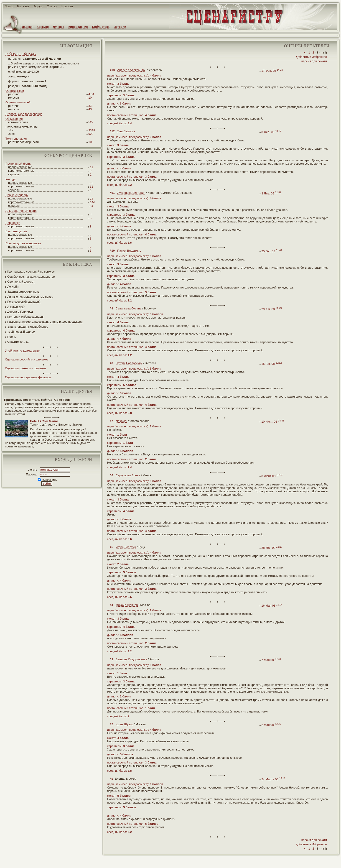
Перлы (12, 337)
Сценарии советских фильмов (26, 368)
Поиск (9, 6)
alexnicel (121, 421)
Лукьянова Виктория (131, 193)
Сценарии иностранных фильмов (28, 377)
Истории (120, 27)
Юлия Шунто (124, 724)
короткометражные (21, 171)
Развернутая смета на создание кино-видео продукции (45, 322)
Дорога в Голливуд (20, 312)
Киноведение (78, 27)
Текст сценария (16, 139)
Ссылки (52, 6)
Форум (38, 6)
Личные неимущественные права (30, 297)
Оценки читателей (18, 102)
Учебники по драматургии (23, 351)
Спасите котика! (18, 342)
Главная (27, 27)
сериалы (14, 174)
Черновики (13, 223)
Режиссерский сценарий (24, 302)
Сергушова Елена (128, 475)
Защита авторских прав (23, 292)
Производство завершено (23, 243)
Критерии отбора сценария (26, 317)
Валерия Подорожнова (131, 659)
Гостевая (23, 6)
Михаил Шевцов (127, 605)
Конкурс (43, 27)
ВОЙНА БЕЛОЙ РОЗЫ (21, 54)
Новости (67, 6)
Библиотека (101, 27)
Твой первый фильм (21, 332)
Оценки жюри (15, 91)
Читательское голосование (24, 114)
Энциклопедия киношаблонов (28, 327)
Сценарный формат (21, 282)
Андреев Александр (131, 70)
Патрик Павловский (129, 363)
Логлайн (13, 287)
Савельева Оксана (129, 308)
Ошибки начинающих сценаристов (31, 277)
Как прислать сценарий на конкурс (31, 272)
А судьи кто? (16, 307)
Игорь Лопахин (126, 547)
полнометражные (20, 167)
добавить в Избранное (311, 57)
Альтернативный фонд (21, 211)
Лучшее (59, 27)
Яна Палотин (126, 131)
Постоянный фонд (18, 164)
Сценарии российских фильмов (27, 359)
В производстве (16, 231)
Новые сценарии (17, 195)
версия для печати (314, 61)
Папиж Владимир (129, 251)
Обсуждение (14, 119)
